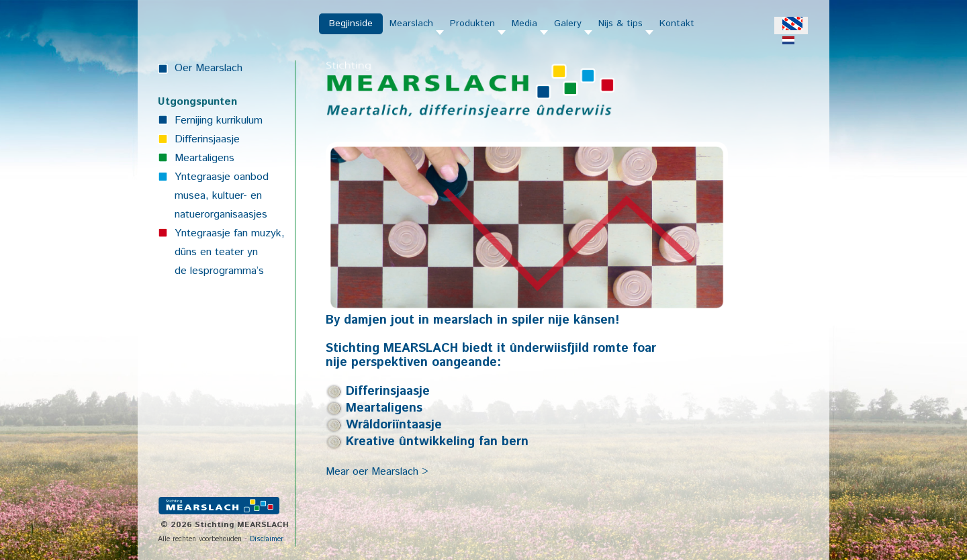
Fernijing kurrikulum (219, 121)
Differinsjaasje (207, 139)
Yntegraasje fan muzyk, (230, 233)
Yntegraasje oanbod (222, 177)
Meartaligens (204, 158)
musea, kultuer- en (218, 196)
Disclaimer (267, 539)
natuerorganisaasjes (221, 215)
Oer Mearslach (209, 68)
